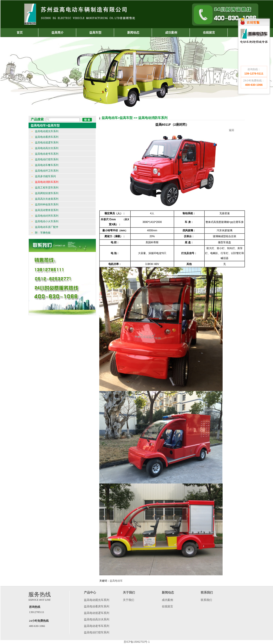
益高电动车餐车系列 (45, 165)
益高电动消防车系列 (45, 182)
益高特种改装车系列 (45, 204)
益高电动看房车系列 (45, 137)
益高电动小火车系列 (45, 221)
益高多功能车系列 (44, 176)
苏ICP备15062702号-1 (137, 642)
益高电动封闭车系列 (45, 216)
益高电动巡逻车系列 (45, 143)
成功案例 (167, 600)
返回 (231, 130)
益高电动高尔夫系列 (45, 148)
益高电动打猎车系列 (45, 159)
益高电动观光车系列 (45, 131)
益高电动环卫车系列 (45, 171)
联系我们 (206, 600)
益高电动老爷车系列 (45, 154)
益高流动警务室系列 (45, 210)
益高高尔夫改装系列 (45, 199)
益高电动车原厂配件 (45, 227)
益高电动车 (116, 581)
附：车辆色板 (41, 233)
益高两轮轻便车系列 (45, 193)
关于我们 (128, 600)
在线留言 (167, 606)
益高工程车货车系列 (45, 188)
